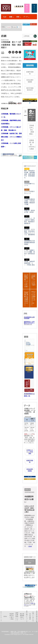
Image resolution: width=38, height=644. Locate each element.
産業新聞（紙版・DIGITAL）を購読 (32, 145)
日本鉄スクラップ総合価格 (30, 452)
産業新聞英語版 (37, 616)
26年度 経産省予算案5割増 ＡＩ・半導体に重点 (30, 263)
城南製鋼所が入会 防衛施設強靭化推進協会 (30, 242)
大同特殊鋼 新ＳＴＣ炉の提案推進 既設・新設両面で (11, 45)
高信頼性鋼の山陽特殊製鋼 (29, 318)
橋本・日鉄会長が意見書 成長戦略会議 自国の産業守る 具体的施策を (29, 174)
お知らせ (28, 490)
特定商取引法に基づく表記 (12, 616)
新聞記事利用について (17, 616)
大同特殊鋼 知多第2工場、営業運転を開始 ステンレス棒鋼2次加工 (11, 137)
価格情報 (30, 65)
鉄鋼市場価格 (30, 73)
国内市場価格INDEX (30, 89)
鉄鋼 (4, 36)
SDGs (5, 616)
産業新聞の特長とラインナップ (32, 115)
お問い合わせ (33, 616)
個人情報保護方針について (22, 616)
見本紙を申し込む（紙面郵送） (32, 130)
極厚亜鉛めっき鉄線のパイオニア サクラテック (29, 323)
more (30, 546)
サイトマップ (1, 616)
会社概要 (30, 616)
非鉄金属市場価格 (30, 81)
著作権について (27, 616)
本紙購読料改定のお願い (29, 499)
